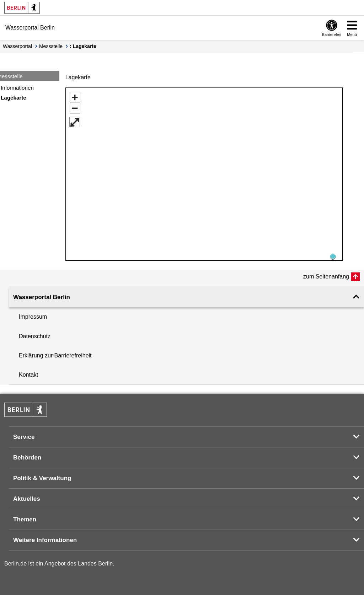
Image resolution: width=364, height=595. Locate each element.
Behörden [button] (27, 455)
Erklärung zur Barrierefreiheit (55, 353)
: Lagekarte (83, 46)
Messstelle (51, 46)
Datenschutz (35, 334)
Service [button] (24, 434)
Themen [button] (25, 517)
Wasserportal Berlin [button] (42, 295)
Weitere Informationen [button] (45, 538)
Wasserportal (17, 46)
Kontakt (28, 372)
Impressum (33, 314)
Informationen (17, 88)
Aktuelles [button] (27, 496)
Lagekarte (14, 98)
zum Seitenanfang (326, 274)
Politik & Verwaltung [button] (42, 476)
